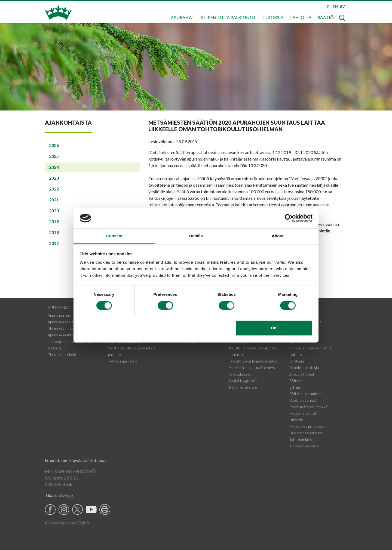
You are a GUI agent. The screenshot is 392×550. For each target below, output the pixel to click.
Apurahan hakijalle (63, 315)
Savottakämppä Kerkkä (308, 407)
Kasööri (54, 348)
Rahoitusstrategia (304, 368)
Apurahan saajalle (62, 322)
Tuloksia (273, 17)
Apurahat (183, 17)
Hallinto (296, 354)
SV (342, 6)
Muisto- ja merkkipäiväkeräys (253, 348)
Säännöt (296, 381)
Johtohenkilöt (301, 439)
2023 (54, 178)
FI (329, 6)
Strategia (297, 361)
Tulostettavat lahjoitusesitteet (254, 361)
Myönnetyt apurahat (65, 328)
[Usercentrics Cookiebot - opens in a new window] (289, 218)
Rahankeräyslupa (243, 387)
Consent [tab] (114, 236)
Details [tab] (196, 236)
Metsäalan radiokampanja (310, 348)
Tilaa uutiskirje (59, 495)
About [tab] (278, 236)
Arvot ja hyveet (302, 374)
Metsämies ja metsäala (308, 426)
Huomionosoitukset (306, 433)
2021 (54, 200)
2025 (54, 156)
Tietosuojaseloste (62, 354)
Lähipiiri (296, 387)
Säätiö (326, 17)
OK (274, 328)
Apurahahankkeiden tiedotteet (73, 335)
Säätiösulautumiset (305, 394)
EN (335, 6)
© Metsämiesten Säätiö (67, 523)
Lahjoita (301, 17)
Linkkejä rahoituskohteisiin (70, 341)
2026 (54, 145)
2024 (54, 167)
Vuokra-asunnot (303, 400)
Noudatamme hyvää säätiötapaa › (76, 460)
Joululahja (237, 354)
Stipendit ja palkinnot (229, 17)
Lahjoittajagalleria (243, 381)
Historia (296, 420)
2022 (54, 189)
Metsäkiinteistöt (303, 413)
